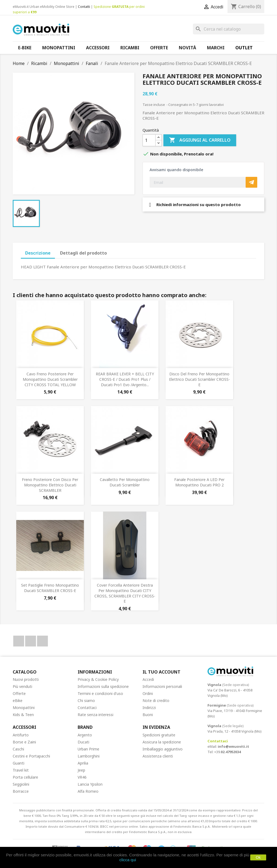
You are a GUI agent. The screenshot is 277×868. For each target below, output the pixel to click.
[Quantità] (149, 140)
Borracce (21, 791)
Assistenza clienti (158, 756)
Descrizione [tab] (38, 253)
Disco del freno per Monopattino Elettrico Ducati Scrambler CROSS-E (199, 379)
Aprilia (83, 763)
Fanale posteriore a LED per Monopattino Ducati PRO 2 (199, 482)
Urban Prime (88, 749)
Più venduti (22, 686)
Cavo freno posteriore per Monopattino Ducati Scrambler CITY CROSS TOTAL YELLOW (50, 379)
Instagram (42, 641)
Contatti (84, 7)
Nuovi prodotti (26, 679)
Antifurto (21, 735)
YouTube (31, 641)
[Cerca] (229, 29)
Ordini (148, 693)
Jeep (81, 770)
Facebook (19, 641)
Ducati (83, 742)
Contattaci (87, 708)
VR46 (82, 777)
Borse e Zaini (24, 742)
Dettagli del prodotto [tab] (83, 253)
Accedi (148, 679)
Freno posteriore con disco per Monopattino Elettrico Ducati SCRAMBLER (50, 485)
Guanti (19, 763)
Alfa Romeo (88, 791)
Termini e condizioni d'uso (100, 693)
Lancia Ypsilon (90, 784)
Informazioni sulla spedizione (103, 686)
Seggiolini (21, 784)
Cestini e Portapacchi (31, 756)
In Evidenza (156, 727)
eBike (18, 700)
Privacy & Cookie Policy (98, 679)
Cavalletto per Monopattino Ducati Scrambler (125, 482)
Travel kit (21, 770)
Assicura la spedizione (162, 742)
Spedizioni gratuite (159, 735)
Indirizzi (149, 708)
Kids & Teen (23, 715)
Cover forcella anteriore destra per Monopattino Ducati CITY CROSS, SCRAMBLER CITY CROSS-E (125, 593)
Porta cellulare (25, 777)
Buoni (148, 715)
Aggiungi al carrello (200, 140)
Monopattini (24, 708)
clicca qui (128, 860)
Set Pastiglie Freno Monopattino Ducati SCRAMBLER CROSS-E (50, 588)
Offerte (19, 693)
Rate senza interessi (95, 715)
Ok (258, 857)
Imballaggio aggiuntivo (163, 749)
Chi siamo (86, 700)
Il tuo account (161, 672)
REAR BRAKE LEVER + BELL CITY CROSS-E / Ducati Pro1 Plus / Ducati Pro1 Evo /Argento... (125, 379)
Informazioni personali (162, 686)
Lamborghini (89, 756)
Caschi (18, 749)
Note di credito (156, 700)
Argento (85, 735)
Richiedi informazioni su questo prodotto (195, 204)
